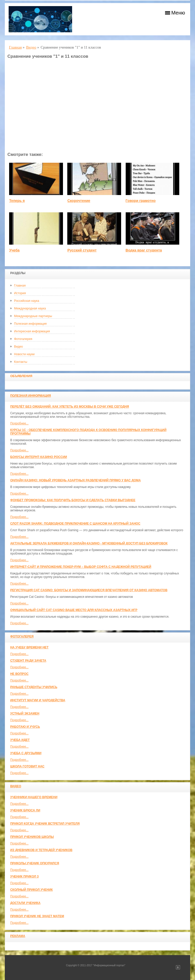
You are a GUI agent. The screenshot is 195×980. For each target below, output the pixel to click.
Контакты (21, 362)
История (20, 293)
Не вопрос (19, 674)
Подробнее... (19, 423)
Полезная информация (30, 324)
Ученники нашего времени (34, 797)
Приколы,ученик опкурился (35, 863)
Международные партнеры (33, 316)
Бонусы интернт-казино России (39, 457)
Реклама (18, 936)
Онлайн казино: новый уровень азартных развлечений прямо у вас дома (75, 480)
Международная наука (30, 308)
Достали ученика (25, 903)
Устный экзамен (25, 714)
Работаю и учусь (25, 727)
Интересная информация (32, 331)
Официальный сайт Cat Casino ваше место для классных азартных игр (74, 610)
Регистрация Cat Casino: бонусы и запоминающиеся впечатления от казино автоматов (89, 590)
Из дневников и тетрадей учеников (41, 850)
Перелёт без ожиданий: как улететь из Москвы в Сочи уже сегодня (70, 407)
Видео (18, 347)
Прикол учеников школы (32, 837)
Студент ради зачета (28, 661)
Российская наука (27, 301)
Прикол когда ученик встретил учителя (45, 824)
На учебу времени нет (29, 647)
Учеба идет (20, 740)
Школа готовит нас (27, 766)
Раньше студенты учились (34, 687)
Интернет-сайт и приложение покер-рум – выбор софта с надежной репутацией (81, 567)
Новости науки (24, 354)
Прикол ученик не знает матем (37, 916)
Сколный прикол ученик (31, 890)
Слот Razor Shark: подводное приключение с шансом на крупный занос (75, 524)
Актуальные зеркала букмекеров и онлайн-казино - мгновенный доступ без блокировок (89, 543)
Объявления (21, 376)
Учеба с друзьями (26, 753)
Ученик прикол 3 (24, 877)
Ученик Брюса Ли (25, 810)
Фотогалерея (23, 339)
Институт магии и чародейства (38, 700)
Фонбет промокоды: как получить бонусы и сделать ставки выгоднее (73, 500)
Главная (20, 286)
